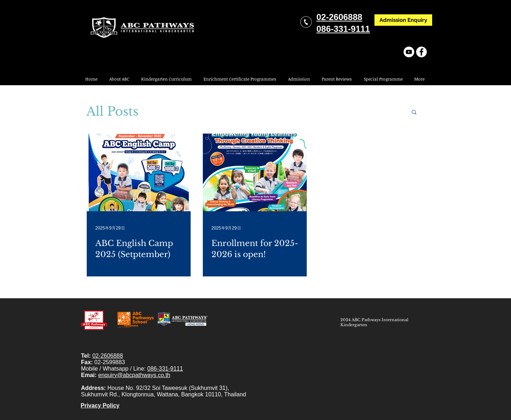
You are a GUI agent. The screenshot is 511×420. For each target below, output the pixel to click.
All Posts (112, 111)
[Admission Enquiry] (403, 20)
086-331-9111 (165, 369)
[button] (383, 79)
